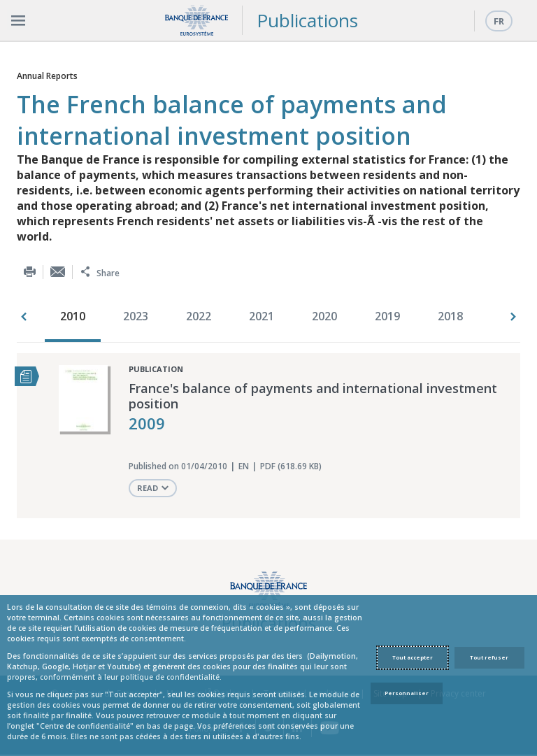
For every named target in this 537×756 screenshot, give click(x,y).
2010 (73, 316)
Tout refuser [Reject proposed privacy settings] (489, 657)
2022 (199, 316)
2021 (262, 316)
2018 (450, 316)
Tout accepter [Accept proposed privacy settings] (413, 657)
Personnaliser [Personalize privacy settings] (407, 693)
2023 (136, 316)
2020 (324, 316)
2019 (387, 316)
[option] (76, 318)
